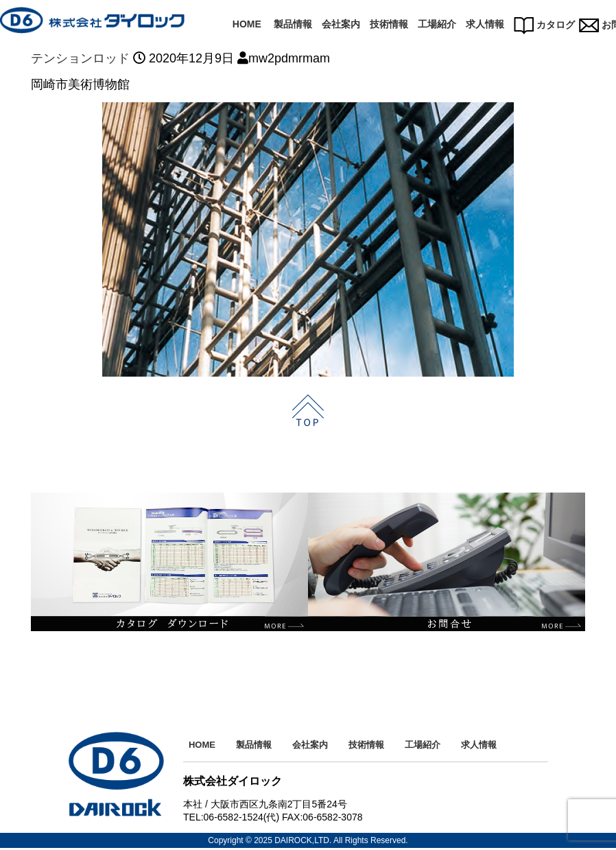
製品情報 (293, 24)
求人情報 (485, 24)
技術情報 (389, 24)
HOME (247, 24)
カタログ (544, 25)
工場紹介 (437, 24)
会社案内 (341, 24)
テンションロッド (80, 58)
